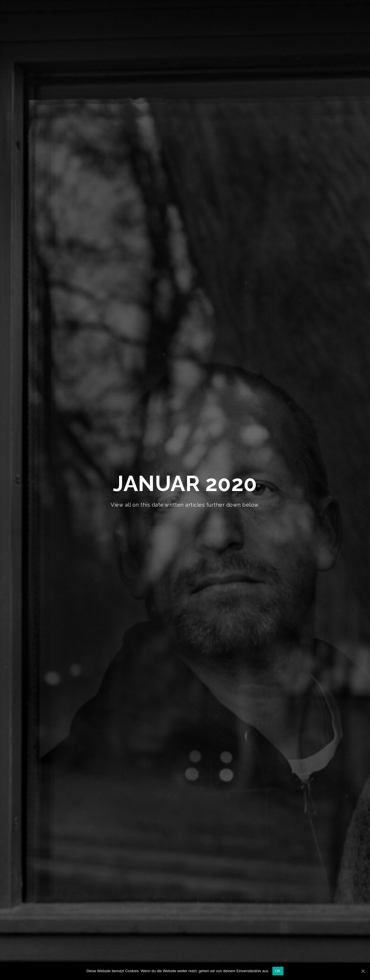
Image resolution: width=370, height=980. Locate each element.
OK (278, 971)
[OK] (363, 971)
